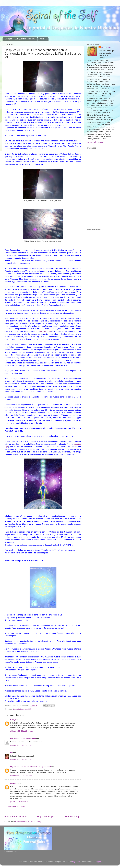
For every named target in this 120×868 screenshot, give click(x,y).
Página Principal (46, 816)
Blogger (98, 862)
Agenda (43, 39)
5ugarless (76, 862)
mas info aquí (45, 331)
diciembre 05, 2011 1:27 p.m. (21, 745)
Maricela (14, 783)
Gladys (13, 720)
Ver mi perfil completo (95, 142)
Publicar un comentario (16, 807)
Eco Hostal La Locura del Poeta (23, 739)
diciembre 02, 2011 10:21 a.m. (22, 731)
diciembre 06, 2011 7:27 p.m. (21, 759)
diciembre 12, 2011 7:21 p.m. (21, 776)
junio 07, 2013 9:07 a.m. (19, 802)
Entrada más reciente (16, 816)
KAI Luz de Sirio (108, 47)
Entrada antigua (73, 816)
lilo (11, 753)
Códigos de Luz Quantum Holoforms (20, 39)
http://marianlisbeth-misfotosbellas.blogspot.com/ (30, 767)
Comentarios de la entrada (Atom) (28, 822)
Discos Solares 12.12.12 (22, 709)
